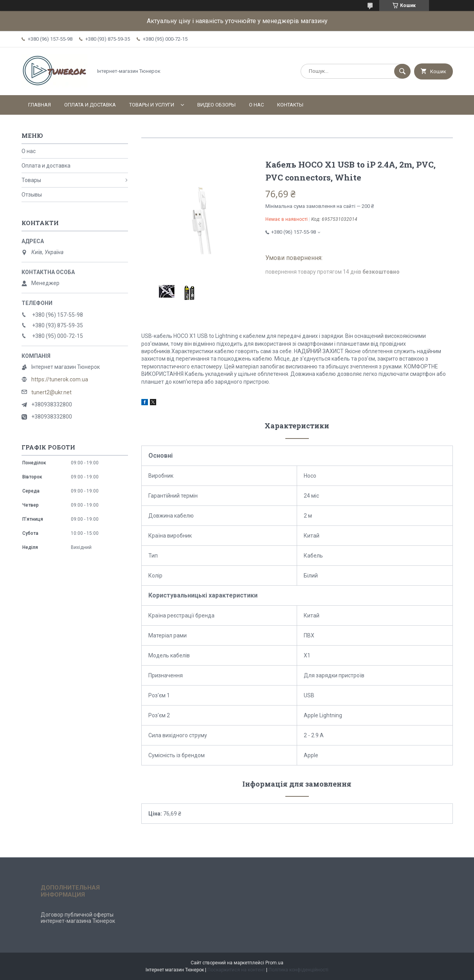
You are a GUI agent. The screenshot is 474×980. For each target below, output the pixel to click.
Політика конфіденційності (298, 970)
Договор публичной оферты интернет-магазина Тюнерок (78, 918)
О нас (256, 105)
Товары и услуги (152, 105)
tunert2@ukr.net (51, 392)
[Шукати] (402, 71)
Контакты (290, 105)
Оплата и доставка (90, 105)
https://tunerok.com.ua (60, 379)
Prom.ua (274, 963)
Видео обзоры (216, 105)
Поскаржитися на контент (236, 970)
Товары (31, 180)
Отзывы (32, 195)
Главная (40, 105)
